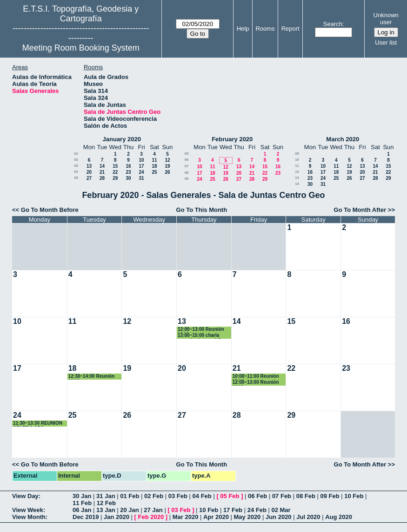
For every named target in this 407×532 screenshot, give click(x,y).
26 (167, 172)
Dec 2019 (86, 517)
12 (167, 160)
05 (76, 178)
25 (154, 172)
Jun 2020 (279, 517)
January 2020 (122, 139)
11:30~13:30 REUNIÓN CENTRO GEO (38, 424)
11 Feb (82, 503)
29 (115, 178)
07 (187, 166)
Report (290, 29)
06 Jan (82, 510)
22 (115, 172)
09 (187, 179)
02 (76, 160)
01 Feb (130, 496)
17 (141, 166)
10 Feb (354, 496)
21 (102, 172)
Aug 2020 (339, 517)
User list (386, 43)
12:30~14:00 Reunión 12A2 (92, 377)
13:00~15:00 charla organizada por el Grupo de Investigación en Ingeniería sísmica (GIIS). (205, 336)
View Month (29, 517)
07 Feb (282, 496)
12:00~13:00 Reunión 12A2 (201, 330)
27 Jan (153, 510)
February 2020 (232, 139)
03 (76, 166)
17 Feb (233, 510)
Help (243, 29)
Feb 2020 (151, 517)
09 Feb (330, 496)
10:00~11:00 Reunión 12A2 (256, 377)
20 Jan (129, 510)
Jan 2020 (117, 517)
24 (141, 172)
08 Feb (306, 496)
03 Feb (178, 496)
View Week (28, 510)
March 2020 (343, 139)
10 (141, 160)
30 (128, 178)
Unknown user (386, 19)
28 (102, 178)
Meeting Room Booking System (81, 48)
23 (128, 172)
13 (89, 166)
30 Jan (82, 496)
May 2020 (247, 517)
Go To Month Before (50, 210)
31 (141, 178)
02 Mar (281, 510)
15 (115, 166)
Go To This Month (202, 210)
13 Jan (106, 510)
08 (187, 173)
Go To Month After (360, 210)
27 (89, 178)
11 (154, 160)
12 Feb (106, 503)
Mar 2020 (186, 517)
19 (167, 166)
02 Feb (154, 496)
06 (187, 160)
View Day (25, 496)
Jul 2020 (308, 517)
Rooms (265, 29)
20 (89, 172)
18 (154, 166)
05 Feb (230, 496)
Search (333, 24)
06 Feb (257, 496)
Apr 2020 (216, 517)
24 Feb (257, 510)
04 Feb (202, 496)
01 (76, 154)
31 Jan (106, 496)
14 (102, 166)
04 (76, 172)
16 (128, 166)
